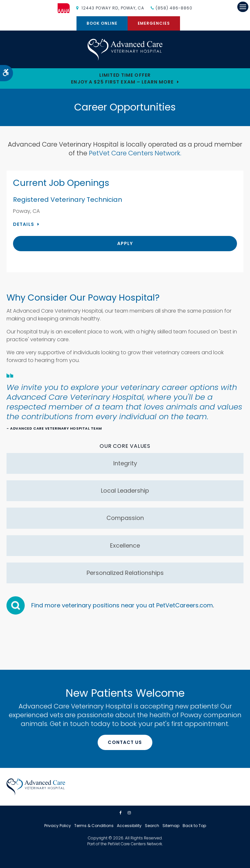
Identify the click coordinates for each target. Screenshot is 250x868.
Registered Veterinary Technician (68, 200)
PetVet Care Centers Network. (135, 153)
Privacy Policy (58, 826)
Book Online (102, 23)
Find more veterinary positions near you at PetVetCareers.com (122, 605)
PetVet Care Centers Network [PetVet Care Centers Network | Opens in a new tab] (135, 844)
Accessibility (129, 826)
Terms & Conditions (94, 826)
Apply (125, 243)
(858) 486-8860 (174, 8)
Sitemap (171, 826)
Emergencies (154, 23)
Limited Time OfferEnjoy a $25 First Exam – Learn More (122, 78)
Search (152, 826)
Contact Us (125, 742)
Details (24, 224)
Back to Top (194, 826)
